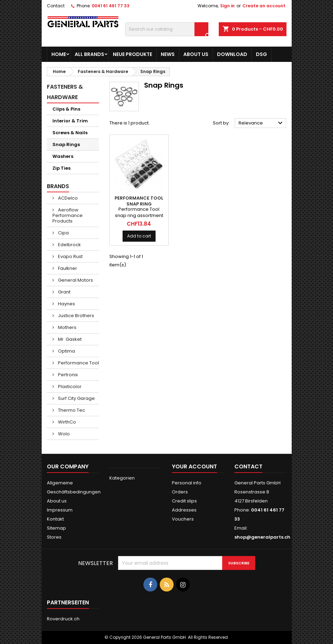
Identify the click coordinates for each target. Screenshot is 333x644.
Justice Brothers (76, 316)
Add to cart (139, 236)
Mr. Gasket (69, 339)
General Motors (75, 280)
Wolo (63, 434)
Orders (180, 492)
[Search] (167, 29)
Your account (194, 466)
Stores (54, 537)
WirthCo (66, 422)
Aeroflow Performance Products (68, 215)
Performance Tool (78, 363)
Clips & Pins (66, 109)
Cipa (63, 233)
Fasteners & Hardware (65, 92)
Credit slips (184, 501)
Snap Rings (66, 144)
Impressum (60, 510)
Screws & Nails (70, 133)
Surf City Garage (76, 398)
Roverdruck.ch (63, 619)
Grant (64, 292)
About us (196, 54)
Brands (58, 186)
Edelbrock (69, 245)
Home (59, 54)
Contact (56, 6)
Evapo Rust (70, 256)
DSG (261, 54)
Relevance (262, 123)
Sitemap (56, 528)
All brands (89, 54)
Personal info (187, 483)
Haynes (66, 304)
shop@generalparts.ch (262, 537)
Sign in (227, 6)
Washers (63, 156)
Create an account (264, 6)
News (168, 54)
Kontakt (55, 519)
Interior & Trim (70, 121)
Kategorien (122, 478)
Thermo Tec (71, 410)
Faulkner (67, 268)
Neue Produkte (132, 54)
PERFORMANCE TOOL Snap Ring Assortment (139, 204)
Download (232, 54)
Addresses (184, 510)
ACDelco (67, 198)
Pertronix (67, 375)
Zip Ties (61, 168)
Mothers (67, 327)
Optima (66, 351)
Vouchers (183, 519)
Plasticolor (69, 387)
